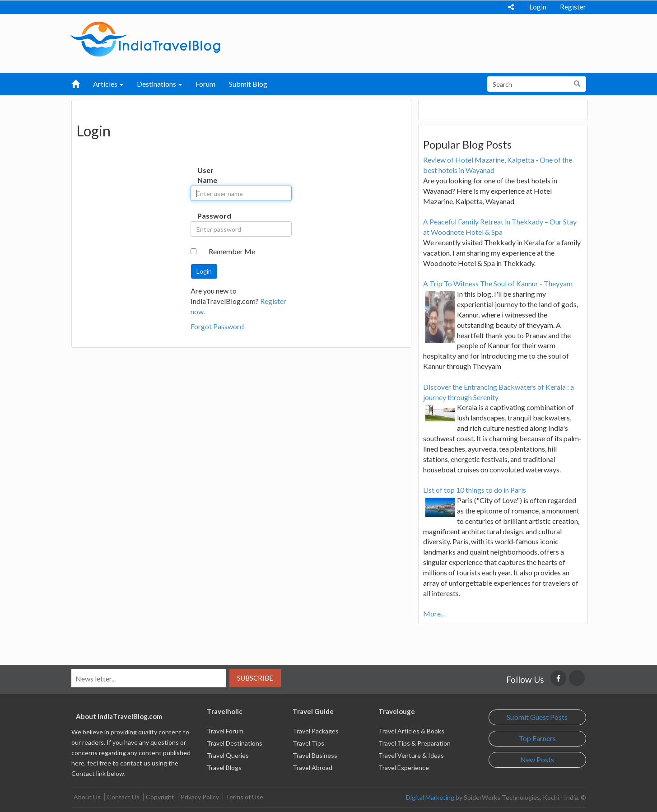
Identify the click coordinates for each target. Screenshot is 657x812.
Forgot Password (217, 326)
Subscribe (255, 678)
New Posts (537, 759)
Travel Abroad (312, 768)
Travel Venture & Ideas (411, 755)
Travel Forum (225, 731)
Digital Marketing (430, 797)
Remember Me (232, 251)
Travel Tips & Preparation (415, 743)
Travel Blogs (224, 768)
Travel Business (315, 755)
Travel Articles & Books (411, 731)
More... (434, 614)
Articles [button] (108, 84)
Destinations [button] (159, 84)
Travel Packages (316, 731)
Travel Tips (308, 743)
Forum (205, 84)
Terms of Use (244, 797)
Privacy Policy (200, 797)
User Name (207, 175)
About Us (87, 797)
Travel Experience (404, 768)
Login (538, 7)
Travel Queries (228, 755)
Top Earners (537, 738)
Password (207, 216)
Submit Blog (248, 84)
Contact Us (123, 797)
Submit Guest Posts (537, 717)
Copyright (160, 797)
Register (573, 7)
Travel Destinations (235, 743)
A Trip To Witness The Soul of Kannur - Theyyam (498, 283)
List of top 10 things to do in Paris (475, 490)
